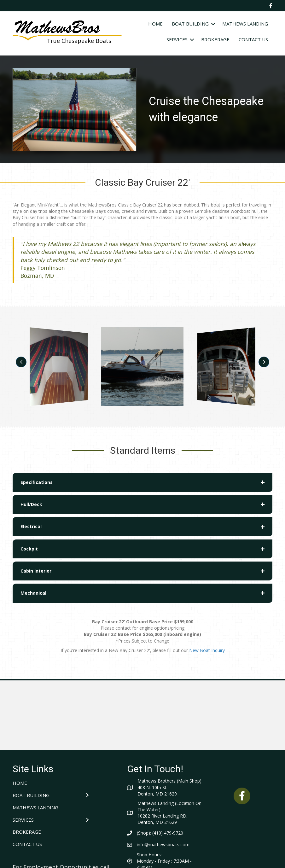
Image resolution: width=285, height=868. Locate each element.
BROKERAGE (215, 39)
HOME (155, 24)
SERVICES (177, 39)
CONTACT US (253, 39)
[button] (21, 362)
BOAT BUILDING (190, 24)
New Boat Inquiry (207, 650)
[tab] (142, 482)
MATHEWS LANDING (245, 24)
